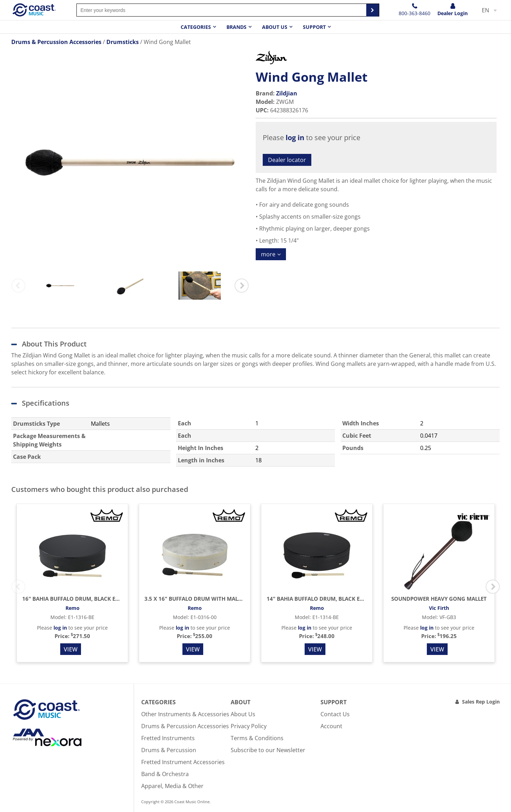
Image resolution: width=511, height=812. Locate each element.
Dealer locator (287, 160)
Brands (236, 27)
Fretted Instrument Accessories (183, 762)
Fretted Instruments (168, 738)
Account (331, 726)
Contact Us (335, 714)
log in (295, 138)
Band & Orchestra (165, 774)
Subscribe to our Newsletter (268, 750)
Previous (18, 286)
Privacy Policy (249, 726)
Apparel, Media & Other (172, 786)
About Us (243, 714)
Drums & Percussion (169, 750)
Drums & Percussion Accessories (185, 726)
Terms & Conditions (257, 738)
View (71, 649)
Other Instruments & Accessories (185, 714)
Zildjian (287, 93)
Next (242, 286)
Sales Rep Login (481, 702)
